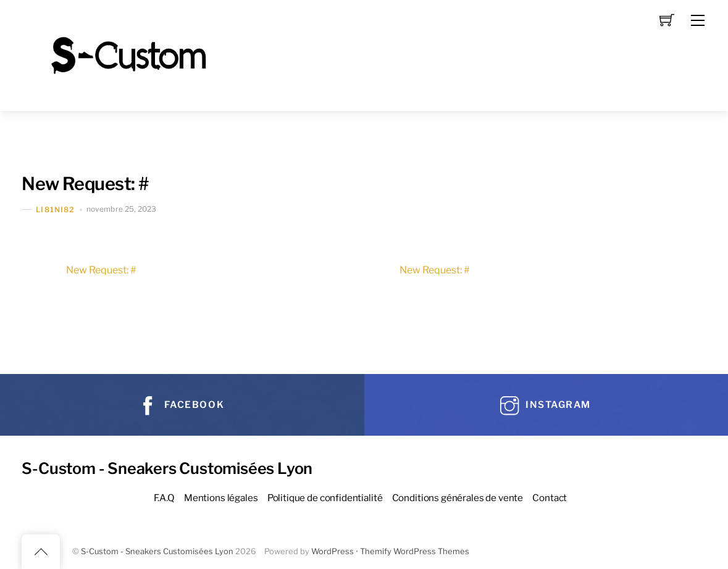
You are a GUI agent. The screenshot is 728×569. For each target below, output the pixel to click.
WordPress (333, 551)
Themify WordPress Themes (415, 551)
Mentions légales (221, 498)
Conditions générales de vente (458, 498)
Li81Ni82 (55, 210)
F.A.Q (164, 498)
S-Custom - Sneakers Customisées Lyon (157, 551)
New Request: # (85, 184)
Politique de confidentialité (325, 498)
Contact (550, 498)
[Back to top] (41, 552)
